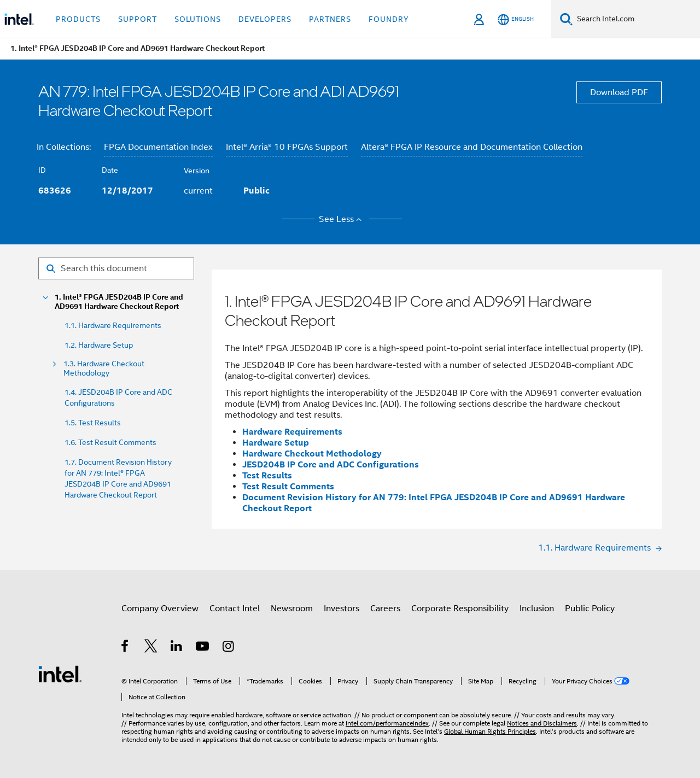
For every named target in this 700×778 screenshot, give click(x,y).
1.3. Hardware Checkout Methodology (104, 368)
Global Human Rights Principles (490, 731)
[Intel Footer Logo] (60, 674)
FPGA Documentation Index (158, 147)
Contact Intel (235, 609)
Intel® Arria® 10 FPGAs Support (287, 147)
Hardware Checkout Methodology (312, 454)
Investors (342, 609)
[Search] (566, 19)
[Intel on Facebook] (126, 648)
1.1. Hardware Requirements (113, 325)
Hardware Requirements (292, 432)
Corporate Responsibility (460, 609)
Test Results (267, 475)
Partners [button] (330, 19)
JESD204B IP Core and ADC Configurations (331, 464)
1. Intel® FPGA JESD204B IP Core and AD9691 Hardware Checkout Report (119, 302)
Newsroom (292, 609)
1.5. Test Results (93, 423)
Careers (385, 609)
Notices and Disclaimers (542, 723)
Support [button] (138, 19)
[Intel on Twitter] (151, 648)
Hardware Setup (276, 443)
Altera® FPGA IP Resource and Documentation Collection (472, 147)
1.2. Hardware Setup (99, 345)
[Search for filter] (116, 268)
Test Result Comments (288, 486)
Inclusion (537, 609)
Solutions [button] (198, 19)
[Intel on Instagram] (229, 648)
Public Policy (590, 609)
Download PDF (619, 92)
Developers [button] (265, 19)
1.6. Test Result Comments (110, 442)
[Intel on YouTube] (203, 648)
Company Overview (160, 609)
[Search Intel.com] (636, 19)
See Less (342, 219)
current (198, 191)
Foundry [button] (389, 19)
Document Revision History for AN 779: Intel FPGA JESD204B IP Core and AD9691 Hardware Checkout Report (434, 503)
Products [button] (78, 19)
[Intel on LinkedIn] (177, 648)
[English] (516, 19)
